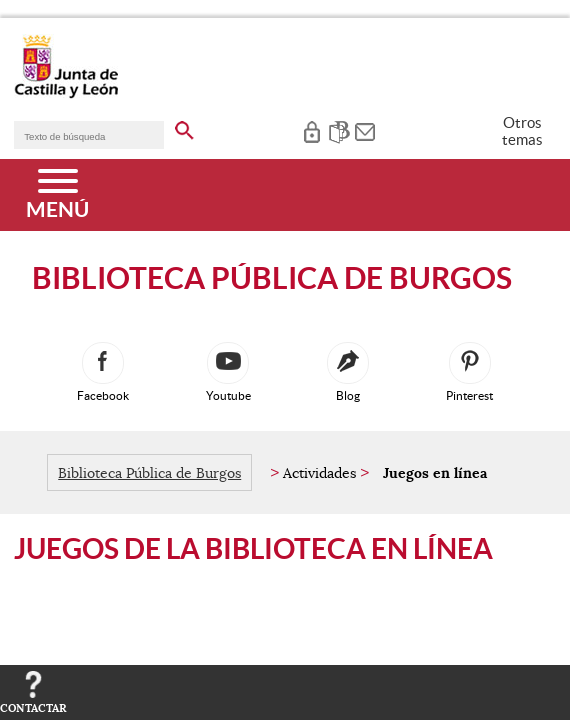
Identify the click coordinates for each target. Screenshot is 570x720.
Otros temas (522, 131)
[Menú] (57, 195)
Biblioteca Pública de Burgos (149, 473)
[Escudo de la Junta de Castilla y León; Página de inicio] (66, 94)
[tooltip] (311, 130)
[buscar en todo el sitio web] (184, 127)
